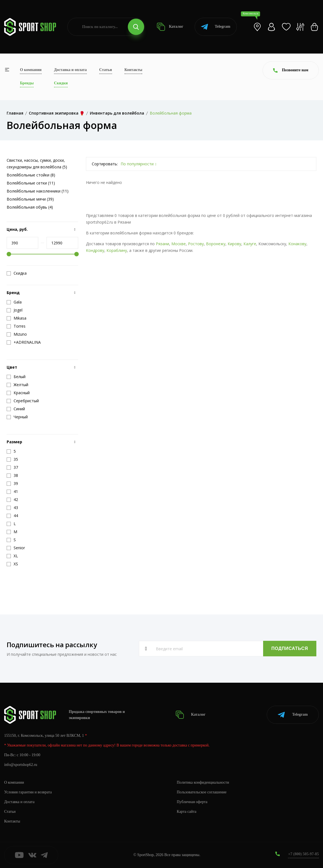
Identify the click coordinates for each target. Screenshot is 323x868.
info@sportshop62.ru (21, 765)
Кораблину (117, 250)
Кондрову (95, 250)
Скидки (61, 83)
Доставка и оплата (70, 70)
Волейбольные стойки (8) (31, 175)
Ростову (196, 244)
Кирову (234, 244)
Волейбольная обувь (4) (30, 207)
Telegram (216, 27)
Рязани (162, 244)
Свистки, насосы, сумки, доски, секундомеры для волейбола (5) (37, 164)
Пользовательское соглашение (202, 792)
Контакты (133, 70)
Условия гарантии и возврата (28, 792)
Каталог (170, 27)
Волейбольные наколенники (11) (38, 191)
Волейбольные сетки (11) (31, 183)
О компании (31, 70)
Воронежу (216, 244)
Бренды (27, 83)
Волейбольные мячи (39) (30, 199)
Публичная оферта (192, 802)
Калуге (250, 244)
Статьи (106, 70)
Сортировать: (105, 164)
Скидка (17, 273)
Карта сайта (187, 812)
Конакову (297, 244)
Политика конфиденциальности (203, 782)
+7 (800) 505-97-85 (303, 854)
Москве (179, 244)
